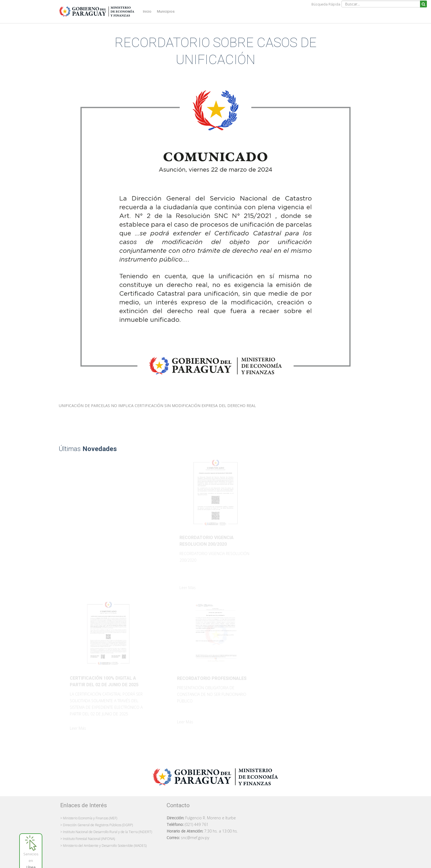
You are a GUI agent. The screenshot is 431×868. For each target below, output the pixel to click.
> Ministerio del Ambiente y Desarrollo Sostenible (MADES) (103, 846)
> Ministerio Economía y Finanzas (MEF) (89, 818)
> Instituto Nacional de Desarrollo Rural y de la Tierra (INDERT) (106, 832)
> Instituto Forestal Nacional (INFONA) (88, 839)
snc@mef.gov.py (195, 838)
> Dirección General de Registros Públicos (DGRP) (96, 825)
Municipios (166, 11)
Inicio (147, 11)
